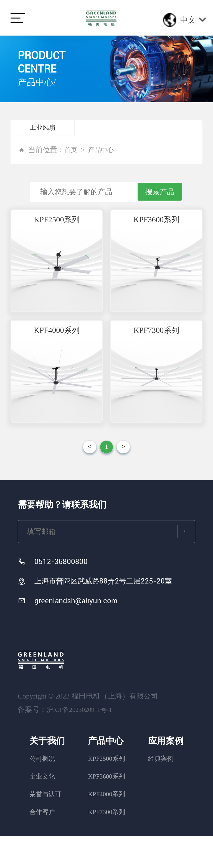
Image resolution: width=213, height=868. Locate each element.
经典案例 (163, 790)
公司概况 (43, 790)
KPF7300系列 (156, 353)
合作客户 (43, 843)
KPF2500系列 (57, 228)
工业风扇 (42, 129)
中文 (193, 20)
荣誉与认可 (47, 826)
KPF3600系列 (156, 228)
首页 (72, 152)
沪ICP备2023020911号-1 (83, 741)
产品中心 (104, 152)
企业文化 (43, 808)
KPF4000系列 (57, 353)
